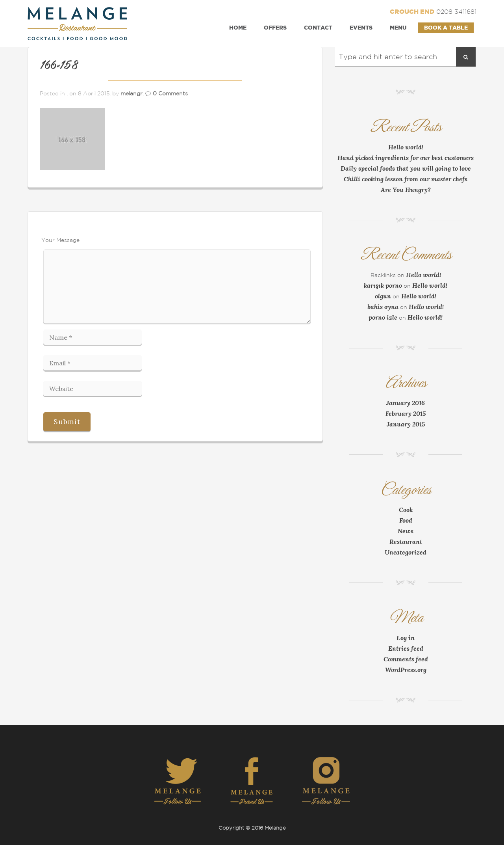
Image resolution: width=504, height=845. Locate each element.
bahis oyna (383, 307)
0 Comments (170, 93)
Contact (318, 27)
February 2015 (406, 413)
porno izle (383, 317)
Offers (275, 27)
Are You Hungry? (406, 190)
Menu (398, 27)
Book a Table (446, 27)
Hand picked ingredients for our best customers (406, 158)
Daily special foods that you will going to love (406, 168)
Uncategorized (406, 552)
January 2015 (406, 424)
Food (406, 520)
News (406, 531)
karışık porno (383, 285)
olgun (383, 296)
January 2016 (406, 403)
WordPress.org (406, 670)
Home (238, 27)
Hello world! (406, 147)
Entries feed (406, 648)
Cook (406, 510)
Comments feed (406, 659)
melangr (132, 93)
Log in (406, 638)
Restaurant (406, 542)
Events (361, 27)
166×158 (59, 65)
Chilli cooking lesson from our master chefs (406, 179)
